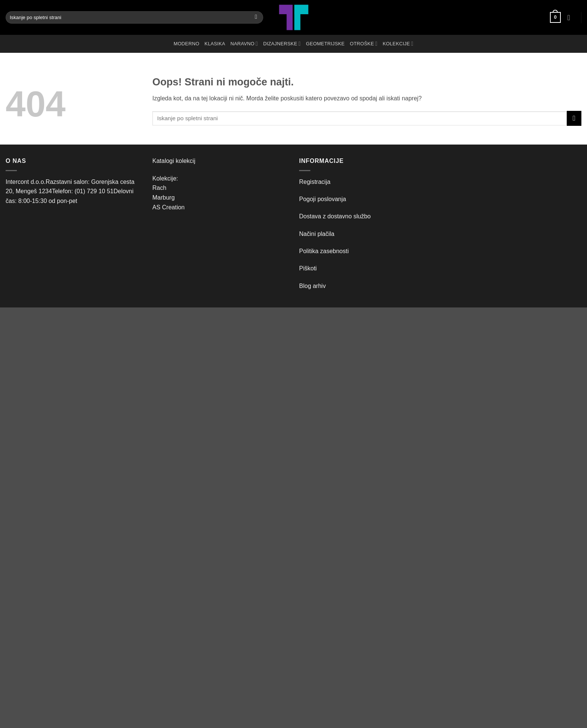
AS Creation (168, 207)
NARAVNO (244, 44)
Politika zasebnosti (324, 251)
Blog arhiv (313, 286)
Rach (159, 188)
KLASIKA (215, 44)
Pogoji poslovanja (323, 199)
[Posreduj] (256, 18)
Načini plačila (317, 234)
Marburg (164, 198)
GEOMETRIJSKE (325, 44)
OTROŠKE (364, 44)
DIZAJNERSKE (282, 44)
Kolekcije (398, 44)
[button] (555, 18)
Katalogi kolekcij (174, 161)
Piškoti (308, 268)
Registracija (315, 182)
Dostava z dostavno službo (335, 216)
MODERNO (187, 44)
